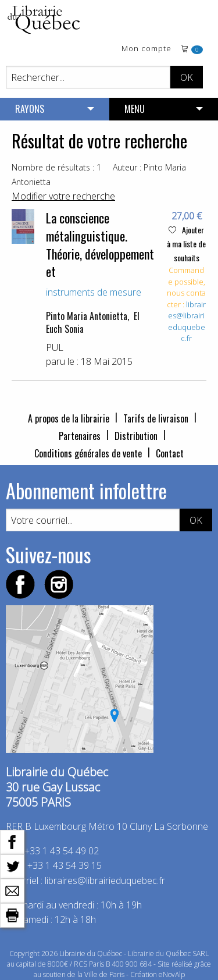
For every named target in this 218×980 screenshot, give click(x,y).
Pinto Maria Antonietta (87, 316)
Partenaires (80, 436)
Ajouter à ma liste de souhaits (186, 244)
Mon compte (146, 49)
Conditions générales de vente (88, 453)
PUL (55, 347)
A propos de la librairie (69, 418)
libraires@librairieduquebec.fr (187, 322)
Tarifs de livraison (156, 418)
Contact (170, 453)
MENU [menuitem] (135, 109)
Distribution (136, 436)
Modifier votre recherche (63, 196)
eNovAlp (172, 974)
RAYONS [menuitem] (30, 109)
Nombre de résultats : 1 (56, 167)
